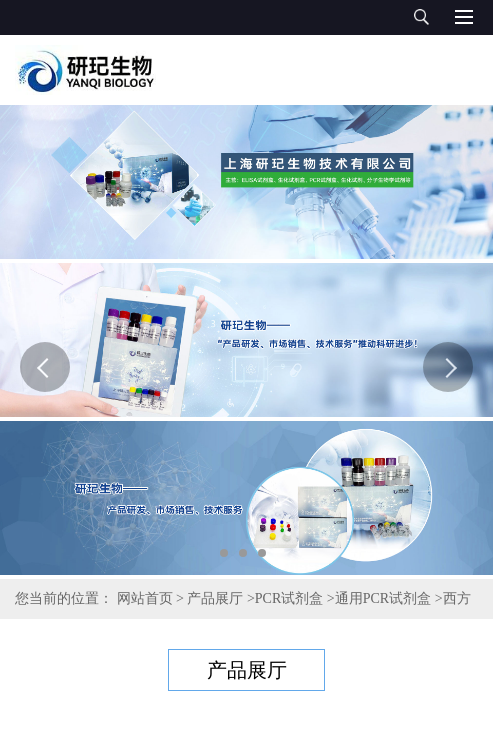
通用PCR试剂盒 (383, 598)
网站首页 (145, 598)
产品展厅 (215, 598)
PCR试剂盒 (289, 598)
